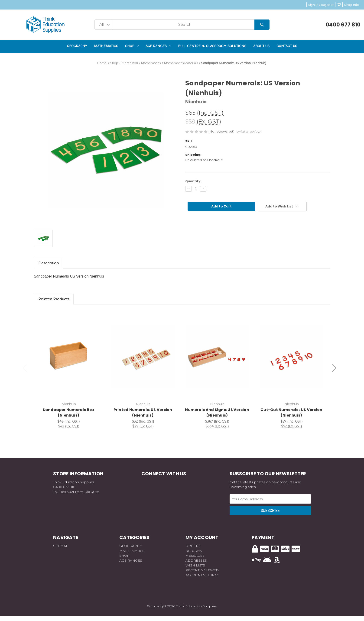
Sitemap (61, 546)
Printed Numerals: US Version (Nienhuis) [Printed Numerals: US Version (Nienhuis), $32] (143, 412)
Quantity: (193, 181)
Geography (77, 46)
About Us (261, 46)
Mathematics (106, 46)
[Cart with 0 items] (339, 5)
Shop (132, 46)
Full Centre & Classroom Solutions (212, 46)
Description (49, 263)
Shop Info (352, 5)
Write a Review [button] (248, 132)
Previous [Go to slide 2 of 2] (25, 368)
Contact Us (287, 46)
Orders (193, 546)
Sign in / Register (321, 5)
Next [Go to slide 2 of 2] (334, 368)
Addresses (196, 560)
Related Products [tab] (54, 299)
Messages (195, 556)
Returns (194, 551)
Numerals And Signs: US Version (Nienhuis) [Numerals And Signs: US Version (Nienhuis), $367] (217, 412)
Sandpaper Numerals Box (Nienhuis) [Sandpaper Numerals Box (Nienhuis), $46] (68, 412)
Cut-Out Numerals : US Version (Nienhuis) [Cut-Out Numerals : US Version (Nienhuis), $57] (291, 412)
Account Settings (202, 575)
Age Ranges (158, 46)
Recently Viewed (202, 570)
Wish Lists (195, 565)
